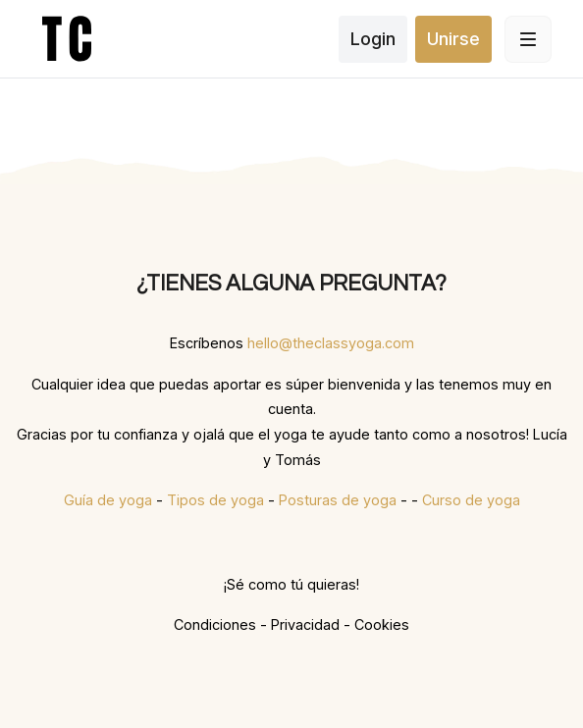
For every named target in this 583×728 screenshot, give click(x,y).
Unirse (453, 39)
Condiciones (215, 624)
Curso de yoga (471, 500)
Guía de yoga (108, 500)
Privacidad (305, 624)
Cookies (382, 624)
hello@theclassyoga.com (331, 343)
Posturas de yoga (338, 500)
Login (373, 39)
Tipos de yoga (215, 500)
